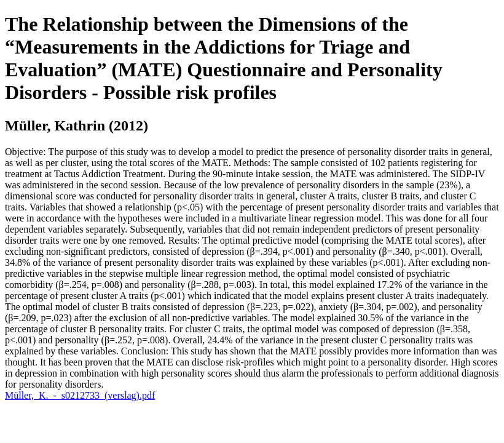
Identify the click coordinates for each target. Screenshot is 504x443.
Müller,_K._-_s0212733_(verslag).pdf (80, 395)
